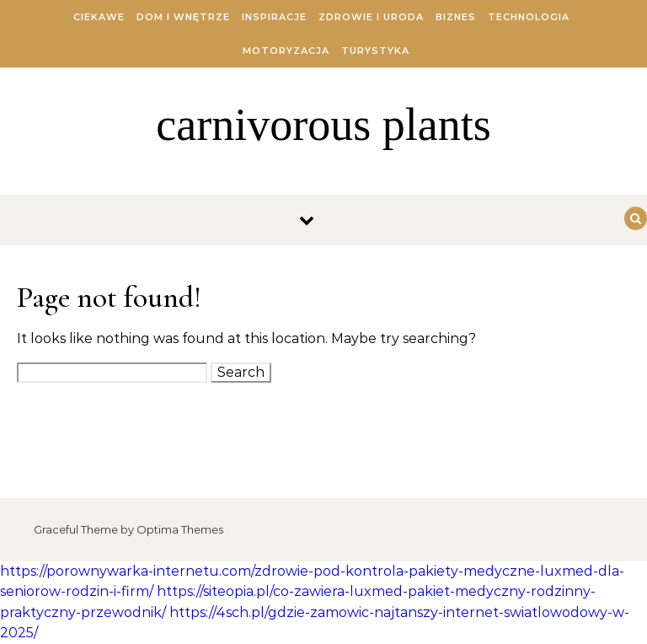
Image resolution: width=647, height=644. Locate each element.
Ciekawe (99, 17)
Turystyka (375, 51)
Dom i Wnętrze (183, 17)
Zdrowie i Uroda (371, 17)
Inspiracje (274, 17)
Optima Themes (180, 529)
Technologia (529, 17)
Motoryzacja (286, 51)
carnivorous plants (323, 125)
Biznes (456, 17)
